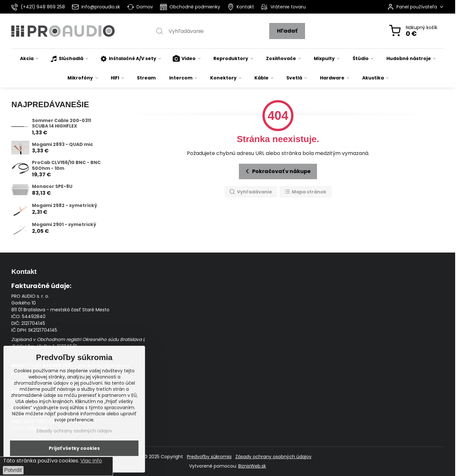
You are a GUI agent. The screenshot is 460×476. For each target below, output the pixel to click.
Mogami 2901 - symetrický (64, 224)
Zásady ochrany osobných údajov (273, 457)
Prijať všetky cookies (74, 448)
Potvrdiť (13, 470)
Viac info (91, 461)
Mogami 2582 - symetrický (65, 205)
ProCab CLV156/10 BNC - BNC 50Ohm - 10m (66, 165)
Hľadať (287, 31)
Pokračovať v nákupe (277, 171)
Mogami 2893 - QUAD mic (62, 144)
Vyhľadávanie (250, 192)
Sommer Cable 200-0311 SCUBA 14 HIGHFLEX (61, 123)
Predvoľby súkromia (209, 457)
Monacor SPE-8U (52, 186)
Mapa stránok (305, 192)
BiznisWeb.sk (252, 466)
